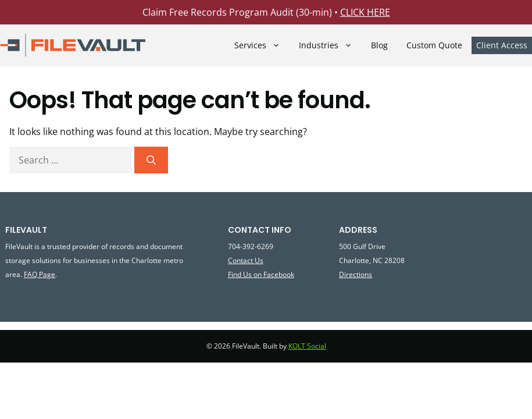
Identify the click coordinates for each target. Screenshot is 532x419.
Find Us (241, 274)
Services (262, 45)
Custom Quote (434, 45)
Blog (379, 45)
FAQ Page (40, 274)
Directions (356, 274)
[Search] (151, 160)
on (258, 274)
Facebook (278, 274)
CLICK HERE (365, 12)
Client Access (502, 45)
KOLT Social (307, 346)
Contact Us (246, 260)
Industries (330, 45)
